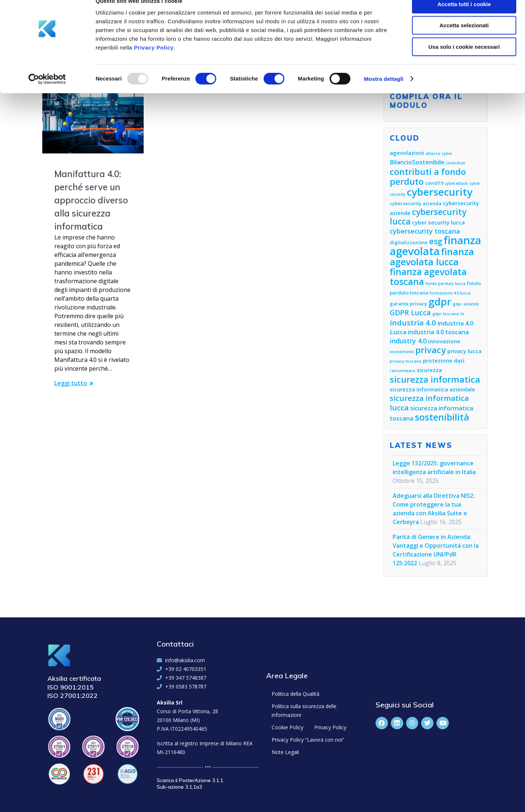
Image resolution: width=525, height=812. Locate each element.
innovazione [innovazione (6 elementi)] (444, 341)
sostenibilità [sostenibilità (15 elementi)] (442, 417)
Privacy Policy (154, 61)
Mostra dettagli (384, 93)
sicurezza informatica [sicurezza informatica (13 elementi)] (435, 379)
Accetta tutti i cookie (464, 18)
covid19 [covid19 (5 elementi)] (434, 183)
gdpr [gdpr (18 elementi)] (440, 302)
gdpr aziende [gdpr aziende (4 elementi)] (466, 304)
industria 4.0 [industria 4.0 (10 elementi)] (413, 323)
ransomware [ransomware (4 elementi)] (402, 371)
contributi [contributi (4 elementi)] (456, 163)
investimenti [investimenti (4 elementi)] (402, 352)
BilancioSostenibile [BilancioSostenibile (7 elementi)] (417, 162)
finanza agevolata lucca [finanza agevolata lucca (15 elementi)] (432, 257)
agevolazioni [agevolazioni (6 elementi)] (407, 153)
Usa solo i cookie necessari (464, 61)
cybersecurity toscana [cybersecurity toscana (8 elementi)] (425, 231)
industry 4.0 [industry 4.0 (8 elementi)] (408, 341)
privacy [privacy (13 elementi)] (431, 350)
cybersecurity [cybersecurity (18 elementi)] (440, 192)
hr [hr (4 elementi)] (463, 314)
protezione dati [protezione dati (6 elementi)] (444, 360)
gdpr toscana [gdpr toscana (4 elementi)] (446, 314)
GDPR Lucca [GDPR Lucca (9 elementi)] (410, 313)
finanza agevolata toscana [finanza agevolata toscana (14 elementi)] (428, 277)
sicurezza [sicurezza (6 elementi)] (429, 370)
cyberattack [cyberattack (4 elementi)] (456, 183)
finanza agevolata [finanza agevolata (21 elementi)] (435, 246)
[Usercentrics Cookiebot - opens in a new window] (47, 93)
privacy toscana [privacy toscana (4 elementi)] (406, 361)
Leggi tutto (71, 383)
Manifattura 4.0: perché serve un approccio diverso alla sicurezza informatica (91, 200)
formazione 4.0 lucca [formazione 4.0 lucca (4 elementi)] (450, 293)
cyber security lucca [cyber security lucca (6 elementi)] (438, 222)
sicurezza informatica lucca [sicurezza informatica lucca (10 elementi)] (429, 403)
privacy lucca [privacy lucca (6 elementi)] (464, 351)
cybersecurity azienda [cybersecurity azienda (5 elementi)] (416, 203)
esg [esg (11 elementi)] (436, 241)
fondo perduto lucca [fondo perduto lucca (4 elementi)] (446, 284)
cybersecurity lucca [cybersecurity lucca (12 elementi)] (428, 217)
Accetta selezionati (464, 40)
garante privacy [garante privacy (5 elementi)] (408, 304)
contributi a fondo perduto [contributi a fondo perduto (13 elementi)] (428, 177)
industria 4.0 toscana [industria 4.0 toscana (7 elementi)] (438, 332)
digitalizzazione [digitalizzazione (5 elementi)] (409, 242)
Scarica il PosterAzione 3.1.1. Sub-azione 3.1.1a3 (190, 784)
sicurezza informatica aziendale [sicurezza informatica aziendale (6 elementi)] (432, 389)
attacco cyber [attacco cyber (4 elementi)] (439, 153)
